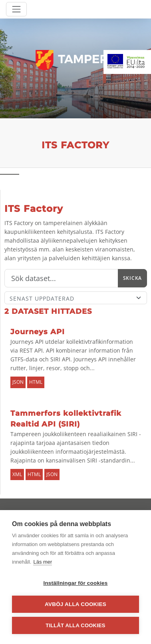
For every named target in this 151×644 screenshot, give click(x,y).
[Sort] (76, 298)
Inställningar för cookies (75, 583)
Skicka (132, 278)
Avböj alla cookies (75, 604)
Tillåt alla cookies (75, 625)
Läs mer (43, 562)
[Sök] (61, 278)
